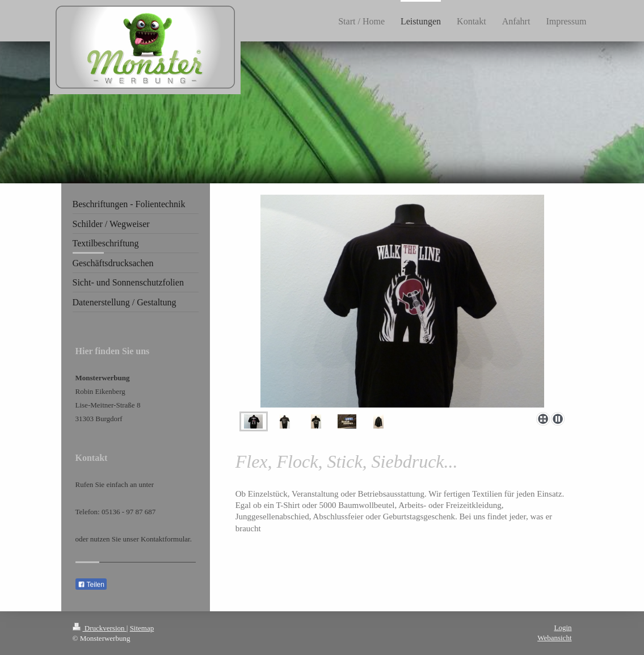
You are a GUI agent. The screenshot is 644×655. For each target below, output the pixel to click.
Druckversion (100, 628)
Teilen (91, 585)
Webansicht (554, 638)
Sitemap (142, 628)
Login (563, 627)
